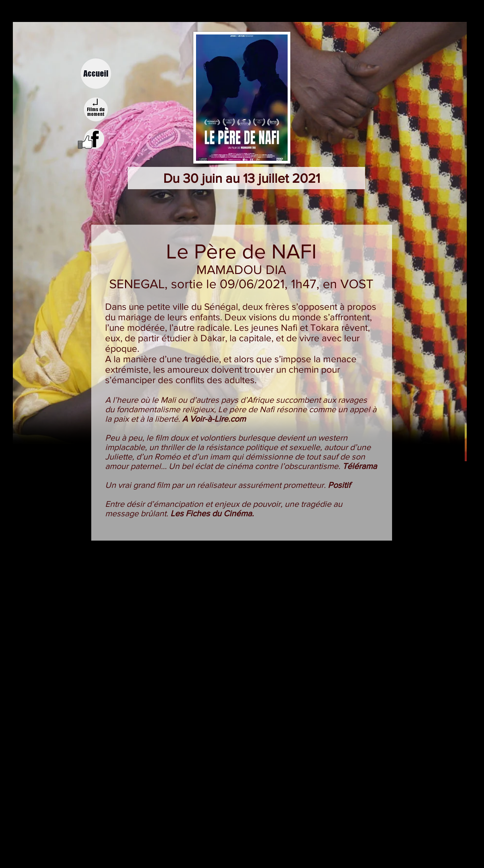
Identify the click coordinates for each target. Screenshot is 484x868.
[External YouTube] (243, 614)
